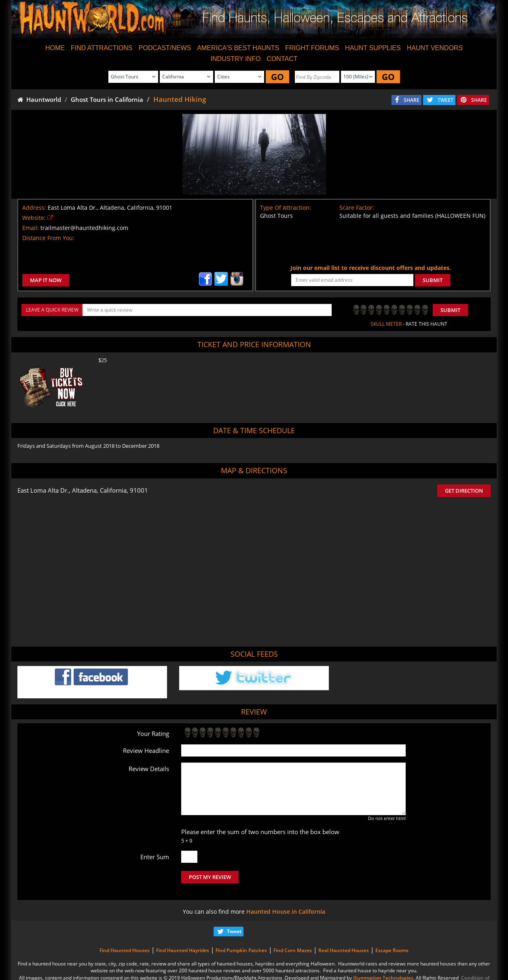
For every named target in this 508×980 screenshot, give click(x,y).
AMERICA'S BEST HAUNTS (238, 48)
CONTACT (282, 59)
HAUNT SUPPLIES (373, 48)
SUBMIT (433, 280)
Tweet (234, 931)
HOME (55, 48)
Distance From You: (48, 238)
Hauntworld (39, 99)
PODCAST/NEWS (165, 48)
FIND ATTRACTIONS (102, 48)
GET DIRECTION (464, 491)
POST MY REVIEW (210, 877)
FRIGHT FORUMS (312, 48)
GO (277, 77)
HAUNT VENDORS (435, 48)
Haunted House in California (286, 912)
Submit (450, 310)
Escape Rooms (392, 950)
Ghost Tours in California (107, 99)
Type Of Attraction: (286, 208)
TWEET (446, 100)
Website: (34, 218)
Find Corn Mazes (293, 950)
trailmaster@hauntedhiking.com (84, 228)
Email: (31, 228)
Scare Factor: (357, 208)
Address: (34, 208)
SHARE (412, 100)
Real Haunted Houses (344, 950)
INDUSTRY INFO (235, 59)
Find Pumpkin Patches (241, 950)
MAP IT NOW (46, 280)
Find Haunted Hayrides (183, 950)
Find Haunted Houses (125, 950)
